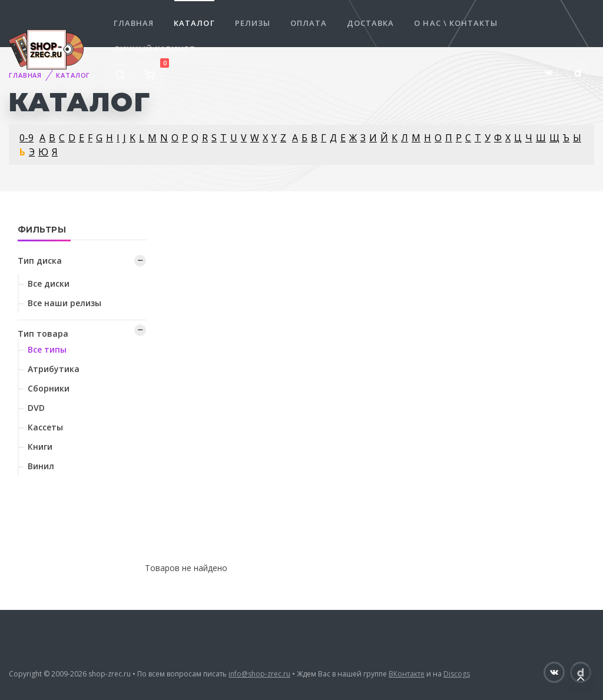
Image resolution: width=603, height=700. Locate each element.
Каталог (194, 23)
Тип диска (40, 261)
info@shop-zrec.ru (259, 674)
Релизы (253, 23)
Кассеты (45, 427)
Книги (40, 447)
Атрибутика (54, 369)
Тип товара (43, 334)
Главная (134, 23)
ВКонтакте (407, 674)
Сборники (49, 388)
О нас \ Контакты (456, 23)
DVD (36, 408)
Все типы (47, 349)
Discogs (457, 674)
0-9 (26, 138)
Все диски (49, 283)
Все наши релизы (64, 303)
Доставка (370, 23)
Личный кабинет (155, 49)
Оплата (309, 23)
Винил (41, 466)
